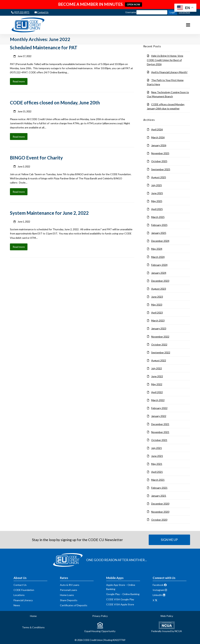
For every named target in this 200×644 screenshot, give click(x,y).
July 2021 (157, 448)
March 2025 (158, 217)
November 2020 (160, 512)
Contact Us (43, 12)
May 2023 (157, 305)
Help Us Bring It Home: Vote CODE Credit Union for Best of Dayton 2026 (165, 60)
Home (33, 616)
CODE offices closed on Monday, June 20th (55, 103)
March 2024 (158, 257)
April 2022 (157, 392)
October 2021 (159, 440)
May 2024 (157, 249)
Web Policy (167, 616)
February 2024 (159, 265)
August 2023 (159, 289)
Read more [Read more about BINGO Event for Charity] (19, 192)
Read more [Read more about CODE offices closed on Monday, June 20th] (19, 137)
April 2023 (157, 313)
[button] (188, 25)
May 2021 (157, 464)
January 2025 (159, 233)
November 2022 (160, 337)
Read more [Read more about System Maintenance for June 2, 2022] (19, 247)
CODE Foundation (24, 590)
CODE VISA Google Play (120, 599)
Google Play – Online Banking (123, 594)
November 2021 (160, 432)
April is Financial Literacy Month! (169, 72)
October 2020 (159, 520)
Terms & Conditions (33, 627)
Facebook (158, 585)
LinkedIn (158, 595)
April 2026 (157, 129)
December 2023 (160, 281)
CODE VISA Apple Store (120, 604)
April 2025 (157, 209)
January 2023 (159, 328)
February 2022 (159, 408)
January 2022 (159, 416)
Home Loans (67, 595)
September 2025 (161, 169)
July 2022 (157, 368)
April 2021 (157, 472)
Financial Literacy (23, 600)
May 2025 (157, 201)
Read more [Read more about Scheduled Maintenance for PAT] (19, 81)
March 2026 (158, 137)
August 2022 (159, 360)
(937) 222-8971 (22, 12)
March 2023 (158, 320)
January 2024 (159, 273)
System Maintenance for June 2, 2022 (49, 213)
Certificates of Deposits (74, 605)
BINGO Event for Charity (36, 158)
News (17, 605)
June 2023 (157, 297)
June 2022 (157, 376)
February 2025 (159, 225)
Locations (19, 595)
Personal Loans (69, 590)
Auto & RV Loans (70, 585)
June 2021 (157, 456)
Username (147, 12)
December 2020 (160, 504)
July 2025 (157, 185)
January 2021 (159, 496)
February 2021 (159, 488)
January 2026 (159, 145)
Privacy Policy (100, 616)
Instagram (158, 590)
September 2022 (161, 352)
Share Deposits (69, 600)
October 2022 (159, 344)
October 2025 (159, 161)
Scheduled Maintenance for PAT (44, 47)
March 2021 (158, 480)
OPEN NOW (134, 5)
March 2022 (158, 400)
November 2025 (160, 153)
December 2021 (160, 424)
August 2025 (159, 177)
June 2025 (157, 193)
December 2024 (160, 241)
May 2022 (157, 384)
